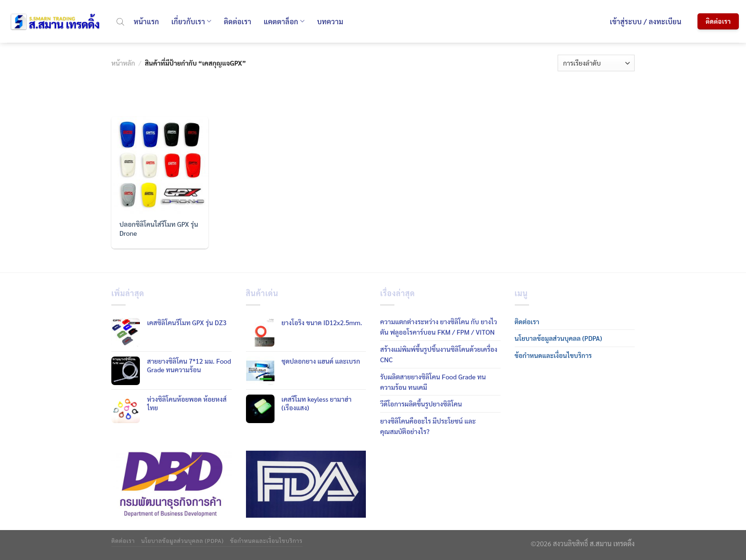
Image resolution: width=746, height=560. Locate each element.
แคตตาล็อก (284, 21)
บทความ (330, 21)
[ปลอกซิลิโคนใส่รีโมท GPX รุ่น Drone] (160, 165)
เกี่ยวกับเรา (191, 21)
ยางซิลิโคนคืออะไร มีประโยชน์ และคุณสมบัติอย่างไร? (428, 426)
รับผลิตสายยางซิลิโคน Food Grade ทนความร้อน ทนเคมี (433, 382)
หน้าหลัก (123, 63)
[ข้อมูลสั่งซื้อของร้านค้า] (596, 63)
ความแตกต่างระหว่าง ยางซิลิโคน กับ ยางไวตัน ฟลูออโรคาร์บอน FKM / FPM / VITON (439, 327)
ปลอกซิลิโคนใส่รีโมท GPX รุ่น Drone (159, 228)
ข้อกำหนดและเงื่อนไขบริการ (553, 355)
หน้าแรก (146, 21)
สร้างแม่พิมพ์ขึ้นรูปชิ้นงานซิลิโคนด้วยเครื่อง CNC (439, 354)
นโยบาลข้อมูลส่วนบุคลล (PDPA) (559, 338)
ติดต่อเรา (237, 21)
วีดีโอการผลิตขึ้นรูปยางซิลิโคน (421, 404)
